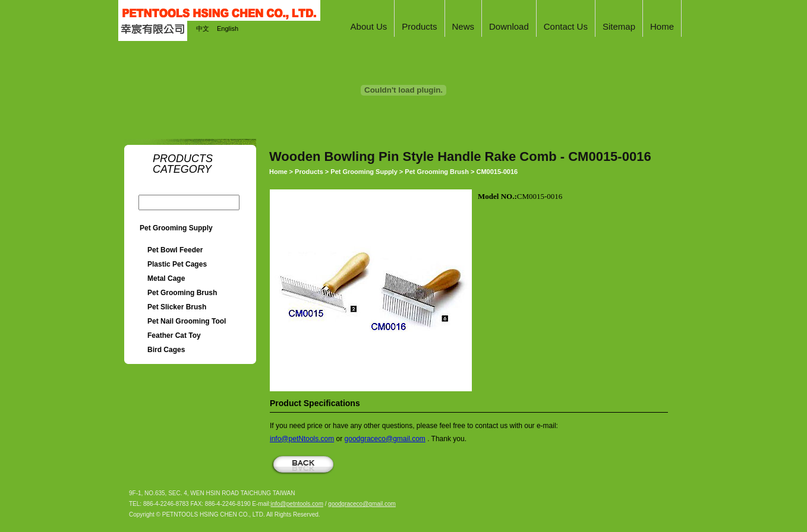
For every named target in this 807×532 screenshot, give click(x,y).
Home (278, 172)
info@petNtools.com (302, 439)
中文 (203, 28)
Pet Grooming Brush (437, 172)
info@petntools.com (297, 504)
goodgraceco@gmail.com (385, 439)
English (228, 28)
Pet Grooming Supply (176, 228)
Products (309, 172)
